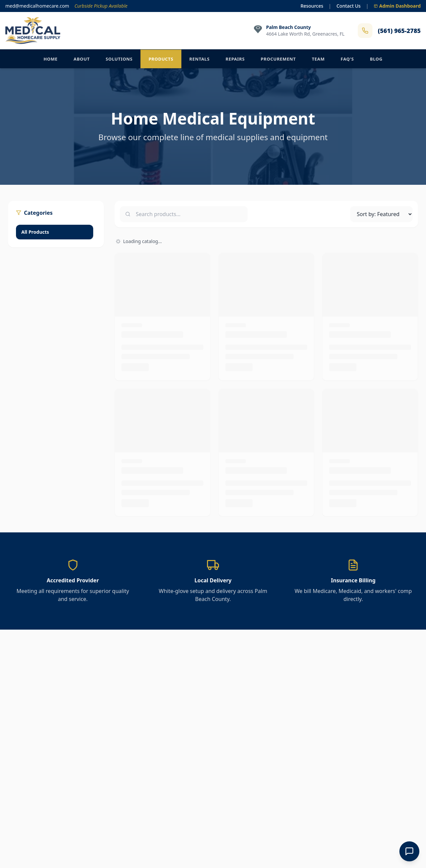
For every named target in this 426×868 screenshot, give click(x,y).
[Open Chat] (409, 851)
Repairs (235, 59)
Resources (312, 6)
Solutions (119, 59)
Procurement (278, 59)
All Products (35, 232)
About (82, 59)
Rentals (200, 59)
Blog (376, 59)
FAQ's (347, 59)
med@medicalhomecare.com (37, 6)
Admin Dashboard (397, 6)
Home (51, 59)
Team (318, 59)
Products (161, 59)
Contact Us (349, 6)
